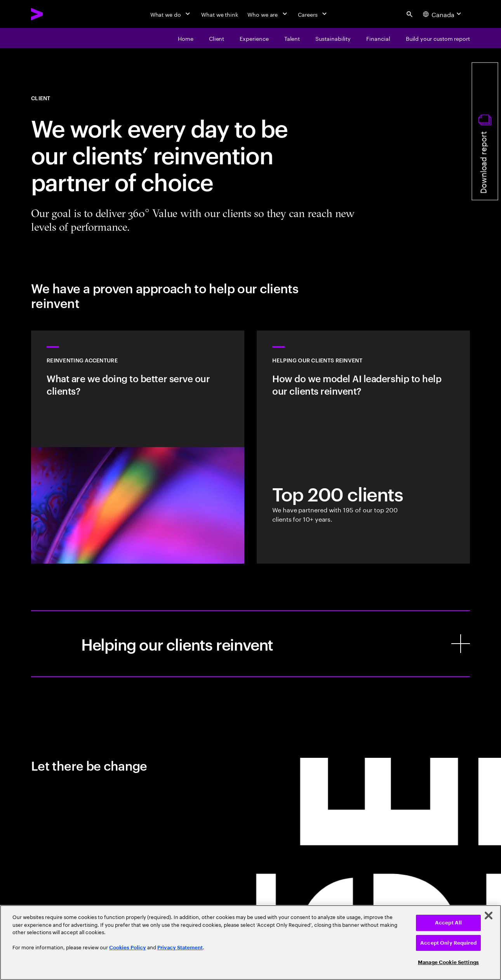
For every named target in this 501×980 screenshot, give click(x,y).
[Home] (186, 38)
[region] (250, 943)
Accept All (448, 923)
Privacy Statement (180, 948)
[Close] (489, 916)
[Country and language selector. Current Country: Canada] (443, 14)
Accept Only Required (448, 943)
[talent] (292, 38)
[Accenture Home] (55, 14)
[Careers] (313, 14)
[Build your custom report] (438, 38)
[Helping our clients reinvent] (250, 644)
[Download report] (485, 131)
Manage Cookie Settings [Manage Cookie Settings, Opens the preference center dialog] (448, 962)
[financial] (378, 38)
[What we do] (171, 14)
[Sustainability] (333, 38)
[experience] (254, 38)
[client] (217, 38)
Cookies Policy (128, 948)
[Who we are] (268, 14)
